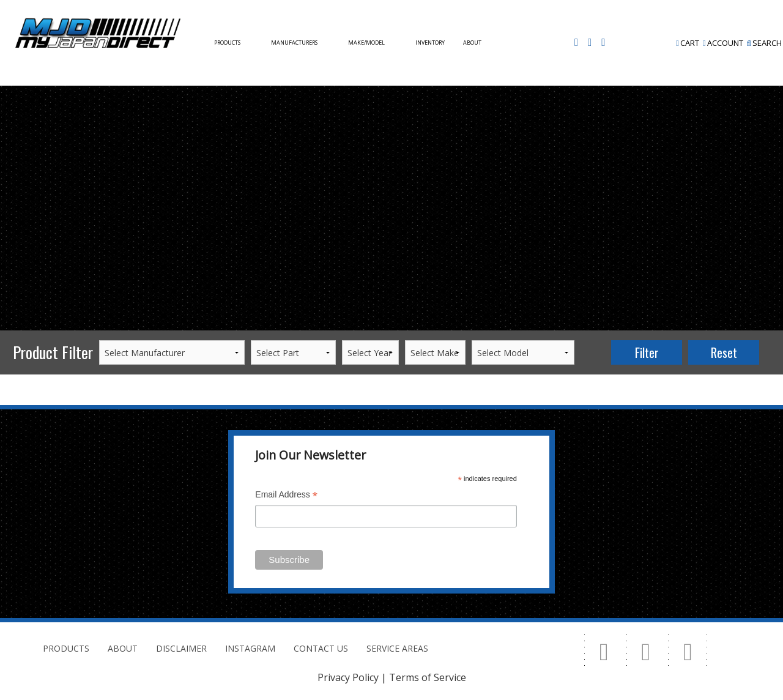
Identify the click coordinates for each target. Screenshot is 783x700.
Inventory (430, 43)
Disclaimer (181, 648)
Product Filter (53, 352)
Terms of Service (428, 677)
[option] (391, 86)
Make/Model (366, 43)
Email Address (286, 496)
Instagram (250, 648)
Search (764, 43)
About (472, 43)
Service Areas (397, 648)
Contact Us (230, 128)
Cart (688, 43)
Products (227, 43)
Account (723, 43)
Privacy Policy (348, 677)
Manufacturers (294, 43)
